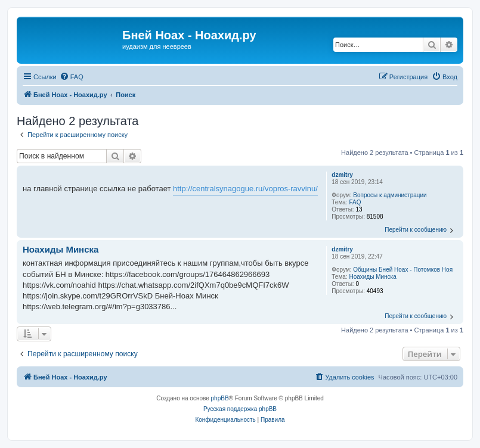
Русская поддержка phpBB (240, 409)
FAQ (355, 202)
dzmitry (342, 175)
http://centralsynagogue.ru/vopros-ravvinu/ (245, 189)
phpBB (220, 398)
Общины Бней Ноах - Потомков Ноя (403, 270)
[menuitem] (72, 77)
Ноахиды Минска (372, 277)
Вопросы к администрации (390, 195)
